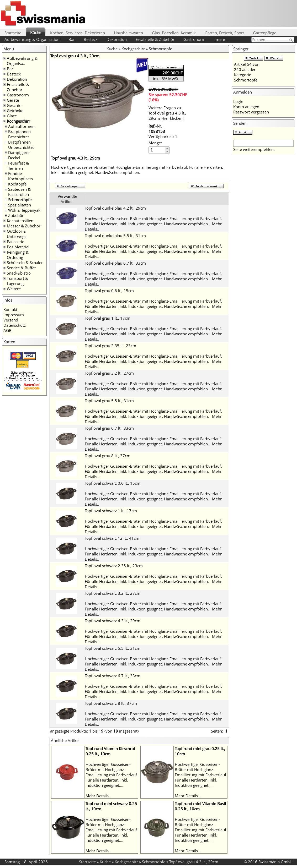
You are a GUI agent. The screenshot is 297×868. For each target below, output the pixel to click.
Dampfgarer (19, 152)
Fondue (15, 173)
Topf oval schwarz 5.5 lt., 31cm (113, 648)
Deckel (14, 158)
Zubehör (16, 215)
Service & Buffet (21, 268)
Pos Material (18, 247)
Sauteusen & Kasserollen (19, 192)
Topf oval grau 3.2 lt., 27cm (109, 373)
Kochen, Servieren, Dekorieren (78, 33)
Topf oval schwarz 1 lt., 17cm (111, 511)
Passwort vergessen (251, 112)
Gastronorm (194, 39)
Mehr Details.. (98, 796)
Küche (36, 32)
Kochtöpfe (17, 184)
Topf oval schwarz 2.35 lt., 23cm (114, 566)
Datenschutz (15, 325)
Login (238, 101)
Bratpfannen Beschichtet (19, 134)
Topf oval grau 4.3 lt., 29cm (194, 862)
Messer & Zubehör (24, 226)
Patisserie (15, 242)
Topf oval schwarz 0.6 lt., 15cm (113, 483)
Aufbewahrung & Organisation (32, 39)
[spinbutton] (157, 150)
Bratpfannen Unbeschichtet (21, 145)
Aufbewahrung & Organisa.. (22, 61)
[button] (167, 148)
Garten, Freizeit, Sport (224, 33)
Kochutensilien (20, 221)
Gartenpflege (265, 33)
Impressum (14, 315)
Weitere (14, 289)
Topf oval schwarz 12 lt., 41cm (112, 538)
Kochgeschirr (18, 121)
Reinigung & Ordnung (18, 255)
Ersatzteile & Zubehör (155, 39)
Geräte (13, 100)
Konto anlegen (246, 107)
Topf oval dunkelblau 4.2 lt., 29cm (115, 208)
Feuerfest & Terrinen (18, 166)
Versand (11, 320)
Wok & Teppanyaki (25, 210)
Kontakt (10, 309)
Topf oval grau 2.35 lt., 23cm (110, 346)
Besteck (91, 39)
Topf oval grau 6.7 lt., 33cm (109, 428)
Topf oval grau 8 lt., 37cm (108, 456)
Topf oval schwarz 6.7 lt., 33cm (113, 676)
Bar (72, 39)
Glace (12, 116)
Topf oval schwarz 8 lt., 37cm (111, 703)
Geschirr (14, 105)
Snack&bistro (19, 273)
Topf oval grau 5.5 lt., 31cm (109, 401)
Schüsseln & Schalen (25, 263)
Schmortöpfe (20, 200)
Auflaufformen (21, 126)
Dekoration (117, 39)
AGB (7, 330)
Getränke (15, 111)
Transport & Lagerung (17, 281)
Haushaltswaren (128, 33)
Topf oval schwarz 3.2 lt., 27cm (113, 593)
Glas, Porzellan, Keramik (174, 33)
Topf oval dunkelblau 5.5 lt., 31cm (115, 236)
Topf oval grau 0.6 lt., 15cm (109, 291)
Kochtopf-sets (20, 179)
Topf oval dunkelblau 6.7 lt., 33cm (115, 263)
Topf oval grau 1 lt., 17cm (108, 318)
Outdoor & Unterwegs (17, 234)
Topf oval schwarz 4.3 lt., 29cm (113, 621)
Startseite (13, 33)
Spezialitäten (20, 205)
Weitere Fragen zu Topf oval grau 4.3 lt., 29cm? (167, 113)
